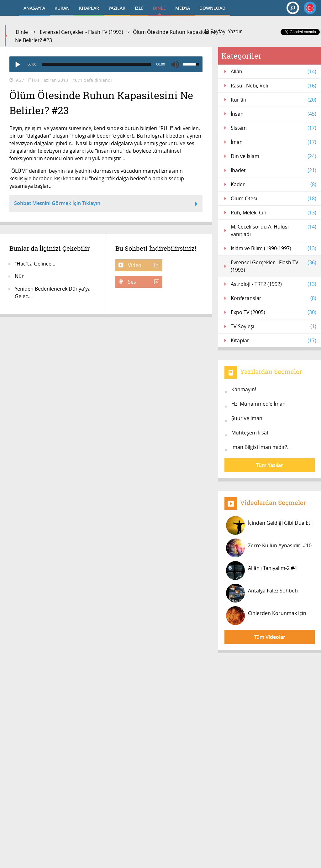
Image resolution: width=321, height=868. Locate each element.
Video (143, 265)
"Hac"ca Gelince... (35, 264)
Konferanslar (274, 298)
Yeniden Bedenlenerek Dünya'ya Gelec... (53, 292)
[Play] (17, 64)
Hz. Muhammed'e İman (258, 404)
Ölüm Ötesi (274, 198)
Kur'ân (274, 100)
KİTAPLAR (89, 8)
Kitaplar (274, 340)
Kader (274, 184)
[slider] (96, 64)
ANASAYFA (34, 8)
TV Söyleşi (274, 326)
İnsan (274, 114)
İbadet (274, 170)
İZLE (139, 8)
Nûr (19, 276)
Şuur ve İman (247, 418)
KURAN (62, 8)
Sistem (274, 128)
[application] (106, 64)
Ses (143, 282)
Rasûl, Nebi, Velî (274, 86)
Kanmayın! (244, 389)
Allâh (274, 71)
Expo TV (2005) (274, 312)
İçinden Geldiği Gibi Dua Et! (269, 525)
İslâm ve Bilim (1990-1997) (274, 248)
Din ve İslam (274, 156)
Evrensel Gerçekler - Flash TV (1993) (82, 32)
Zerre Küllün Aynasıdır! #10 (269, 548)
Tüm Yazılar (270, 465)
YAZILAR (117, 8)
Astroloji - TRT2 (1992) (274, 284)
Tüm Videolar (270, 637)
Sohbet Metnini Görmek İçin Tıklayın (106, 204)
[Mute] (175, 64)
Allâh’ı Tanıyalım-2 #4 (261, 571)
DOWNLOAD (212, 8)
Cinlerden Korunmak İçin (266, 616)
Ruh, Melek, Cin (274, 213)
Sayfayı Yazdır (223, 31)
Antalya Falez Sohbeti (262, 593)
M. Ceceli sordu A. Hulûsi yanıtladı (274, 230)
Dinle (22, 32)
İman (274, 142)
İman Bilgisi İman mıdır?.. (260, 447)
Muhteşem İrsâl (250, 433)
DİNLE (159, 8)
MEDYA (183, 8)
